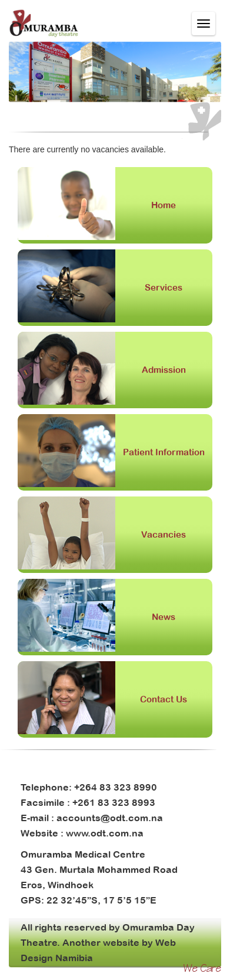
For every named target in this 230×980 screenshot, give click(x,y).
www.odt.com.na (105, 833)
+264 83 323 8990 (116, 787)
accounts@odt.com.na (110, 818)
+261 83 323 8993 (114, 802)
